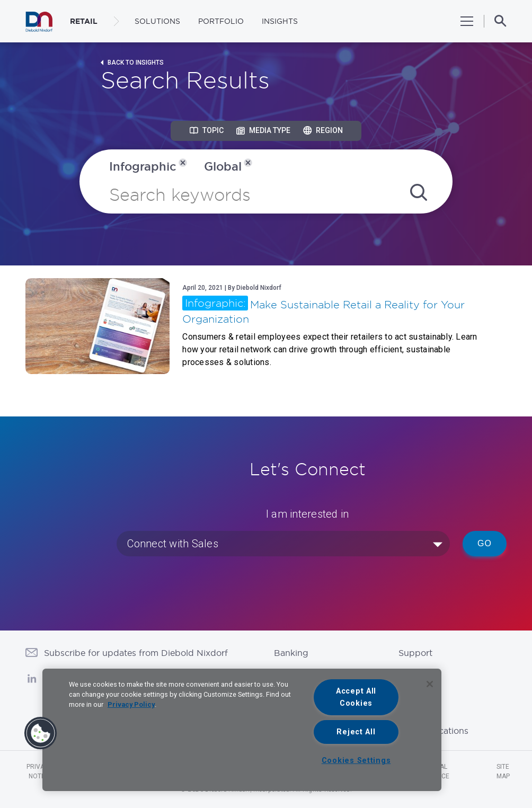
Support (415, 653)
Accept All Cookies (356, 697)
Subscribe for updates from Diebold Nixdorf (136, 653)
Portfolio (221, 21)
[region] (242, 730)
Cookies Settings (356, 761)
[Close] (430, 684)
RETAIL (84, 21)
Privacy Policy (131, 704)
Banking (291, 653)
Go (485, 543)
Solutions (157, 21)
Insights (280, 21)
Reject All (356, 732)
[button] (41, 733)
